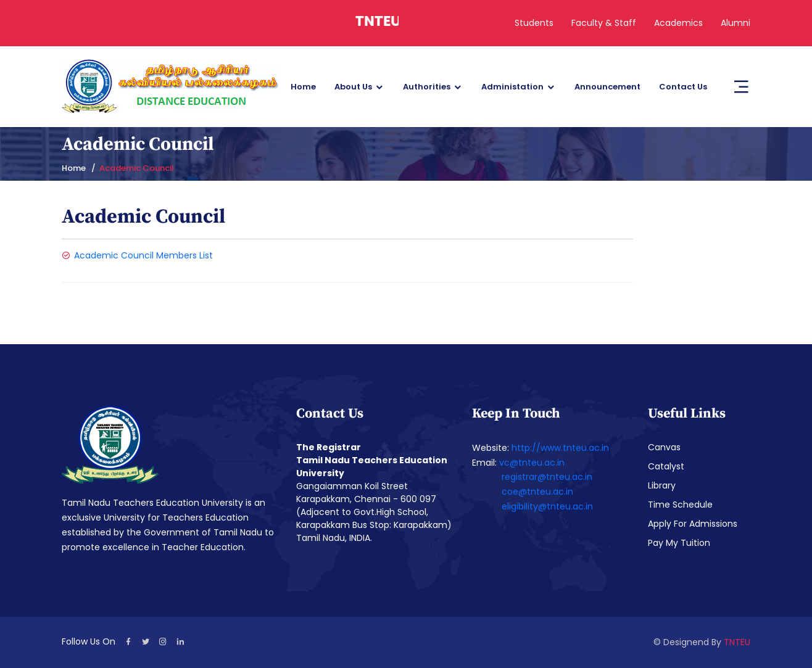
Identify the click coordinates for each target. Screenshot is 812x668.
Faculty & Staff (604, 23)
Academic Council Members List (143, 255)
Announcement (607, 87)
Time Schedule (680, 505)
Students (534, 23)
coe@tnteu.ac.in (537, 492)
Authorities (427, 87)
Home (303, 87)
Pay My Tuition (679, 543)
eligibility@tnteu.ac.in (547, 506)
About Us (353, 87)
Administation (512, 87)
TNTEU (737, 642)
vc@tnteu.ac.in (532, 463)
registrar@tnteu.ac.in (547, 477)
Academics (678, 23)
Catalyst (666, 466)
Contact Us (683, 87)
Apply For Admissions (693, 524)
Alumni (735, 23)
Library (662, 485)
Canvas (664, 447)
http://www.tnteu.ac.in (560, 448)
